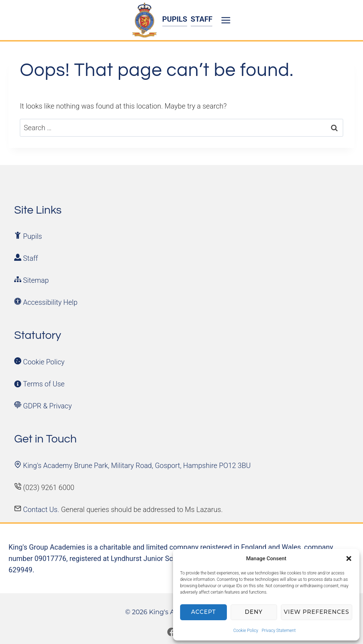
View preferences (317, 612)
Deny (255, 612)
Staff (30, 258)
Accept (204, 612)
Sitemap (36, 280)
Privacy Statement (279, 631)
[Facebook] (172, 632)
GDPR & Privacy (47, 406)
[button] (349, 558)
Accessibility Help (50, 302)
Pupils (33, 236)
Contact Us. (42, 510)
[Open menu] (227, 20)
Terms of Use (44, 384)
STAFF (202, 19)
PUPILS (175, 19)
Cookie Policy (246, 631)
